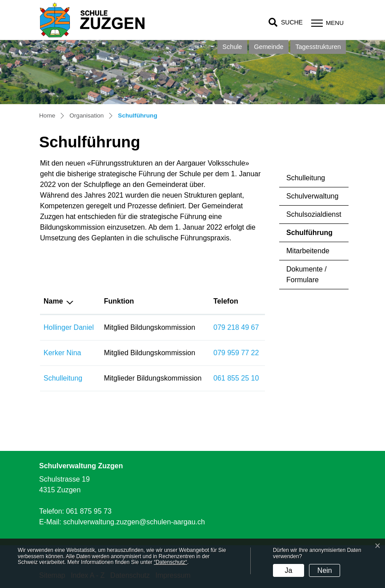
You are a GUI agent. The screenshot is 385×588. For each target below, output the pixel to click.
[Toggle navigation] (326, 23)
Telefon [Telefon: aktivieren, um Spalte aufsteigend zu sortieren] (226, 301)
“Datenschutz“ (170, 562)
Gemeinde (269, 47)
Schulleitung (306, 178)
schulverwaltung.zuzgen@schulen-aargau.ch (134, 522)
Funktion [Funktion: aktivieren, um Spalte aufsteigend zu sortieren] (119, 301)
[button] (286, 22)
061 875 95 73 (88, 511)
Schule (232, 47)
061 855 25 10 (236, 378)
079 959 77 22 (236, 353)
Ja (288, 570)
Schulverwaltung (312, 196)
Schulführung (311, 235)
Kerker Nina (62, 353)
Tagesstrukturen (318, 47)
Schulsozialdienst (314, 214)
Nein (325, 570)
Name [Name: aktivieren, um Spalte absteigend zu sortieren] (53, 301)
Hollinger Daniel (69, 327)
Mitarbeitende (308, 251)
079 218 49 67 (236, 327)
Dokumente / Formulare (307, 274)
